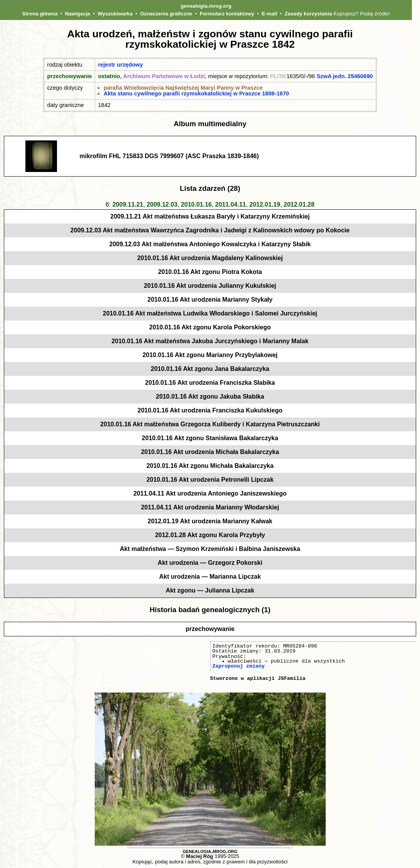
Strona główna (40, 14)
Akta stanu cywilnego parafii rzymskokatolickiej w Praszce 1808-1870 (196, 93)
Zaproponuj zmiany (239, 666)
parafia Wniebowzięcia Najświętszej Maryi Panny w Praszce (183, 88)
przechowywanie (70, 76)
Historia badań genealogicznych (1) (210, 610)
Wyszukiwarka (115, 14)
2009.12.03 (162, 204)
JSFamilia (291, 678)
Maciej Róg (199, 856)
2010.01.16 (196, 204)
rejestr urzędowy (120, 65)
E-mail (269, 14)
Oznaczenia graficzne (166, 14)
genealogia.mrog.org (206, 6)
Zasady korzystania (308, 14)
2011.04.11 (231, 204)
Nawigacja (78, 14)
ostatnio (109, 76)
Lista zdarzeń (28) (210, 188)
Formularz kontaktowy (227, 14)
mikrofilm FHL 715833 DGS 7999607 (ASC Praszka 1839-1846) (169, 156)
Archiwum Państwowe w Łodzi (164, 76)
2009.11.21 (128, 204)
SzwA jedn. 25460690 (345, 76)
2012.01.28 (299, 204)
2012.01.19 (265, 204)
